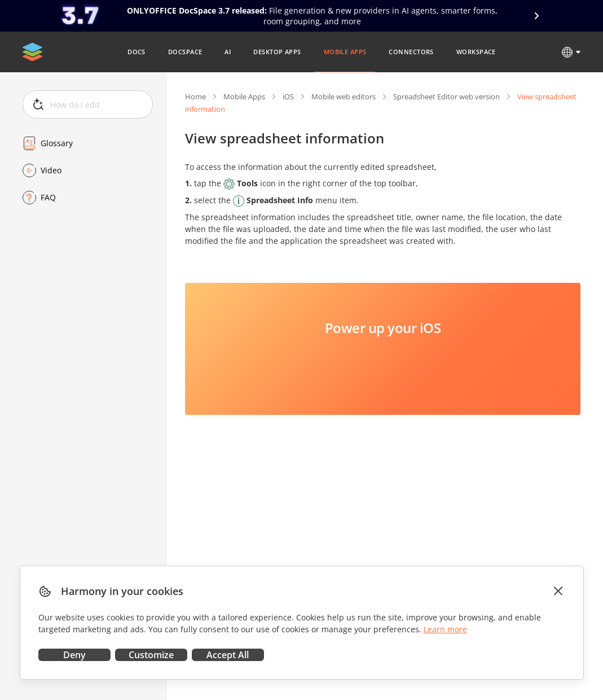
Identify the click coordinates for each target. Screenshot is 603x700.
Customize (151, 655)
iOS (288, 97)
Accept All (228, 655)
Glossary (57, 143)
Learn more (445, 629)
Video (51, 170)
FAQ (48, 197)
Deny (74, 655)
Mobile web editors (344, 97)
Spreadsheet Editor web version (446, 97)
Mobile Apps (244, 97)
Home (195, 97)
